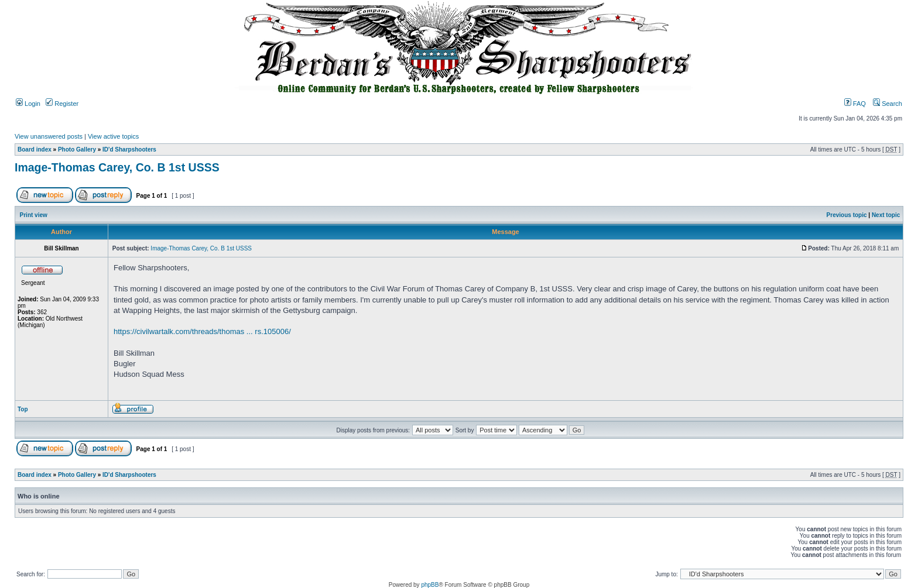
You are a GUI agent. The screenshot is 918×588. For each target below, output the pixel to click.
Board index (35, 149)
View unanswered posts (49, 136)
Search (888, 104)
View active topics (113, 136)
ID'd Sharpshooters (129, 149)
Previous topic (847, 215)
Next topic (886, 215)
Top (23, 409)
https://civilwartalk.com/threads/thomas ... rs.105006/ (202, 331)
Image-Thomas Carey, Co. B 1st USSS (117, 167)
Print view (34, 215)
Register (62, 104)
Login (28, 104)
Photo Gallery (77, 149)
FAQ (855, 104)
